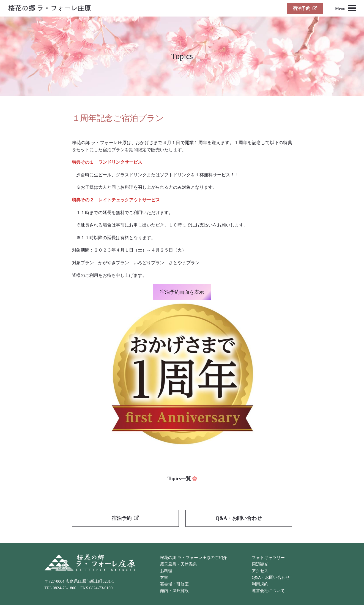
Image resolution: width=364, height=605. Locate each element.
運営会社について (268, 591)
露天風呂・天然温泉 (179, 564)
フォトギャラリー (268, 558)
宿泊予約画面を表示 (182, 292)
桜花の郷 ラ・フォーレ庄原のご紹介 (194, 558)
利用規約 (260, 584)
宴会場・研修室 (175, 584)
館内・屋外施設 (175, 591)
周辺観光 (260, 564)
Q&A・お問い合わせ (239, 518)
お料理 (166, 571)
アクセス (260, 571)
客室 (164, 577)
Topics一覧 (179, 479)
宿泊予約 (305, 8)
